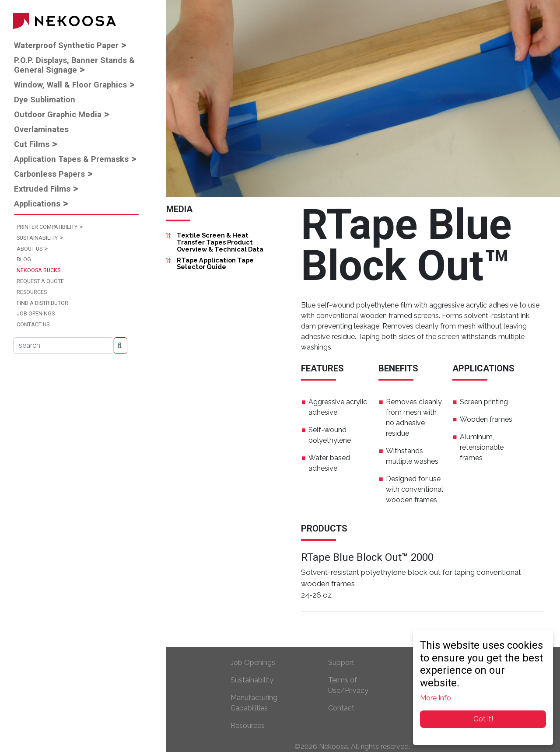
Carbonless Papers (49, 174)
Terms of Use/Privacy (348, 685)
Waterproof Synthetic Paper (66, 45)
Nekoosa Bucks (38, 270)
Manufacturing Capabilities (254, 703)
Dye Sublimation (45, 100)
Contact (341, 708)
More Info (436, 698)
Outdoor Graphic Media (58, 114)
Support (341, 663)
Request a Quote (40, 281)
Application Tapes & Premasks (71, 159)
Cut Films (32, 144)
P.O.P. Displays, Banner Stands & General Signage (74, 65)
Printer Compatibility (47, 227)
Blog (24, 259)
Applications (37, 204)
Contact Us (33, 324)
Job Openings (36, 313)
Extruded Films (42, 189)
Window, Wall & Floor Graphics (70, 85)
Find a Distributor (42, 303)
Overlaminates (41, 129)
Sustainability (37, 238)
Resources (32, 292)
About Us (30, 249)
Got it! (483, 719)
